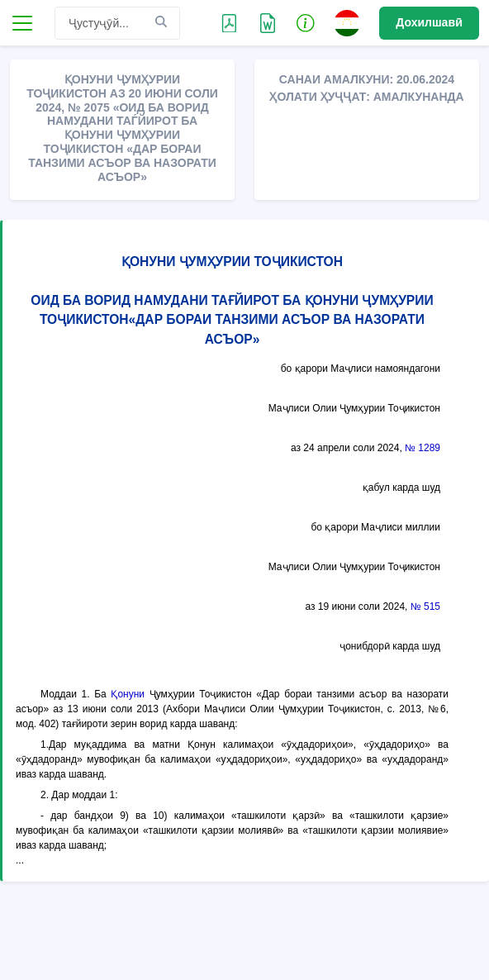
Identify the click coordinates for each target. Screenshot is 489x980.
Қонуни (128, 694)
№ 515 (425, 607)
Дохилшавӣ (429, 22)
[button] (306, 22)
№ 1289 (423, 448)
